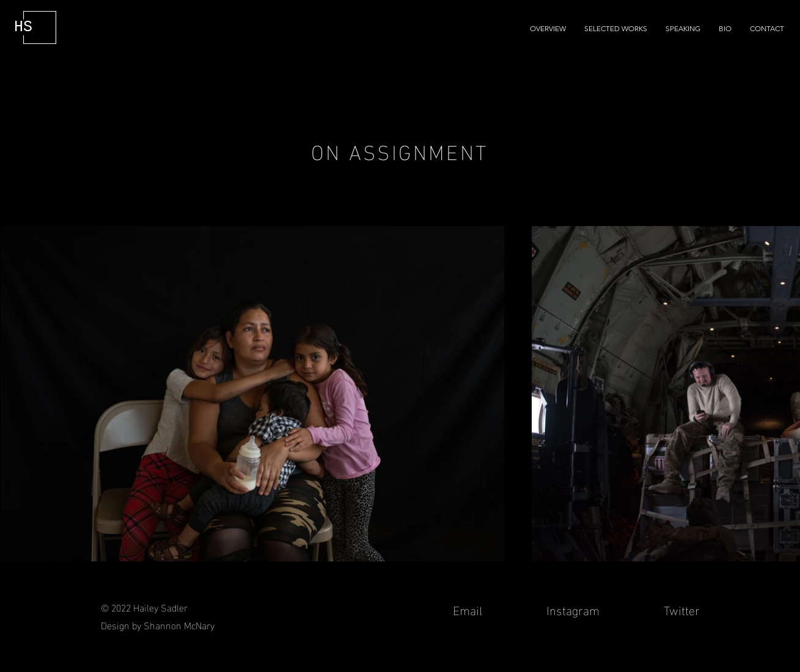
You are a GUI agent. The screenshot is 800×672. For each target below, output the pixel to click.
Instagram (573, 609)
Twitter (680, 609)
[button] (616, 29)
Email (469, 609)
